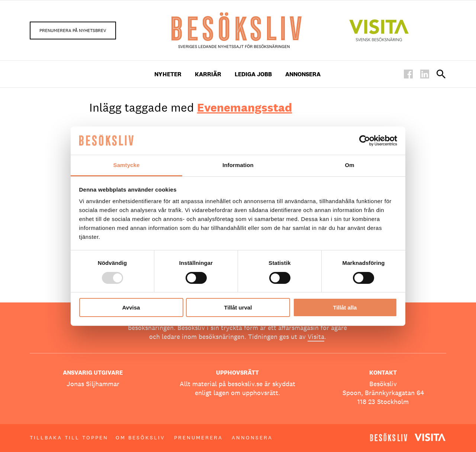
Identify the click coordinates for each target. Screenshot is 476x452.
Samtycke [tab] (127, 165)
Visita (316, 336)
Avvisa (131, 307)
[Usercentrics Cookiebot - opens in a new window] (365, 141)
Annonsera (303, 74)
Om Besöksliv (140, 437)
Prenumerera (198, 437)
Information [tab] (238, 165)
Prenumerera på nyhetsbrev (73, 31)
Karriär (208, 74)
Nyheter (168, 74)
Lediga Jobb (253, 74)
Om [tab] (349, 165)
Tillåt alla (345, 307)
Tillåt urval (238, 307)
